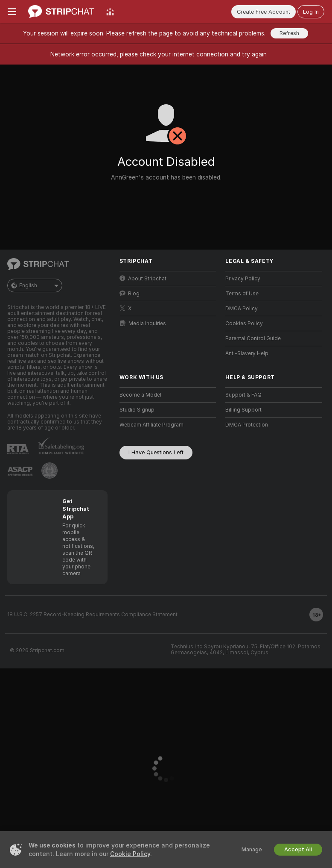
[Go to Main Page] (61, 12)
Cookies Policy (244, 324)
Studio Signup (137, 410)
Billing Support (243, 410)
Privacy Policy (243, 279)
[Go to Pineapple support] (50, 471)
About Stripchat (143, 278)
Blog (130, 293)
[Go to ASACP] (20, 471)
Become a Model (140, 395)
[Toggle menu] (12, 12)
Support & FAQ (243, 395)
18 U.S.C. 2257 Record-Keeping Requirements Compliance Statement (92, 615)
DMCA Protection (247, 425)
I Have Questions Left (156, 452)
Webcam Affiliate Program (151, 425)
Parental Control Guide (253, 338)
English (35, 285)
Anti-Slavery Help (247, 353)
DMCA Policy (242, 309)
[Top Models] (110, 12)
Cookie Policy (130, 854)
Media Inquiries (143, 323)
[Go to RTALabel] (18, 449)
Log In (311, 12)
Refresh (289, 33)
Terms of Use (242, 294)
